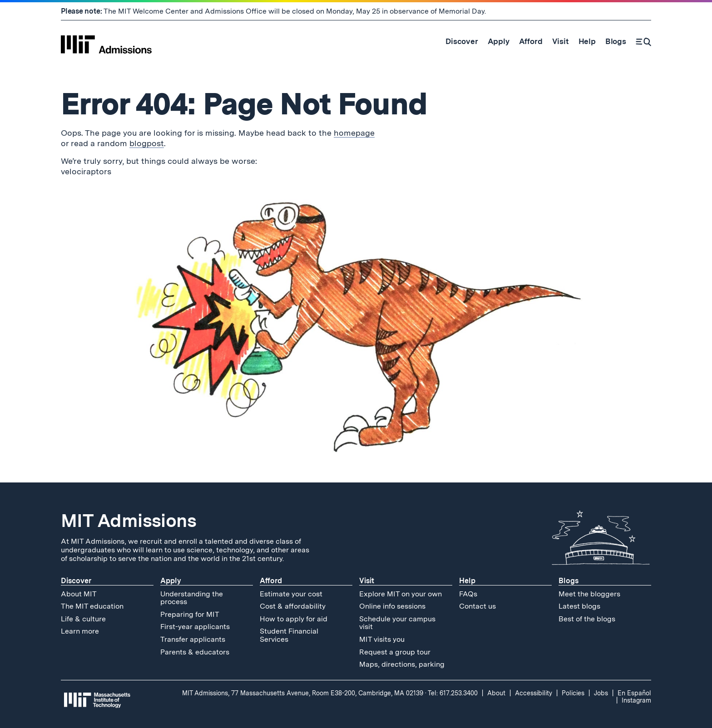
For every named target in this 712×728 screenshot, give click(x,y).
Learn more (80, 631)
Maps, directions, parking (402, 664)
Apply (171, 581)
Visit (367, 581)
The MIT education (92, 606)
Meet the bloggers (589, 594)
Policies (573, 693)
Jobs (601, 693)
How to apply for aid (294, 619)
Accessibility (534, 693)
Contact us (477, 606)
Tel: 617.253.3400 (453, 693)
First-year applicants (195, 627)
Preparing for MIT (190, 614)
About (496, 693)
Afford (271, 581)
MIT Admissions (129, 521)
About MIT (79, 594)
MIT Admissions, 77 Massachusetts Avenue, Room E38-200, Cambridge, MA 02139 (303, 693)
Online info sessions (392, 606)
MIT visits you (382, 639)
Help (467, 581)
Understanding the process (192, 598)
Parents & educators (195, 652)
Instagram (636, 700)
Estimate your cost (291, 594)
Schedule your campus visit (397, 623)
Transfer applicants (193, 639)
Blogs (569, 581)
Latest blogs (579, 606)
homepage (354, 133)
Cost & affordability (293, 606)
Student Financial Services (289, 635)
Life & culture (83, 619)
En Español (634, 693)
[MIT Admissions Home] (106, 41)
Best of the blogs (587, 619)
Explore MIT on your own (400, 594)
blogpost (147, 143)
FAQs (468, 594)
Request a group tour (395, 652)
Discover (76, 581)
